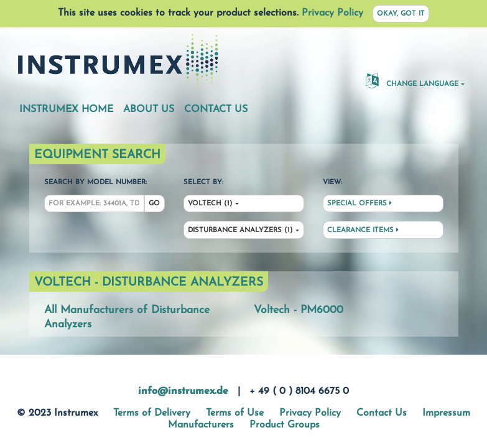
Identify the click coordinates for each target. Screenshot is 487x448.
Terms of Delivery (152, 413)
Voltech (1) (210, 204)
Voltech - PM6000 (299, 310)
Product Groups (285, 425)
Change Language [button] (412, 80)
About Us (149, 110)
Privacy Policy (332, 13)
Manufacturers (201, 425)
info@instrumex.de (183, 391)
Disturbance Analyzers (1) (240, 231)
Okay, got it (401, 14)
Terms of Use (235, 413)
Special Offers (359, 203)
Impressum (446, 413)
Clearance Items (363, 230)
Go (154, 204)
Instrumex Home (66, 110)
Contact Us (216, 110)
